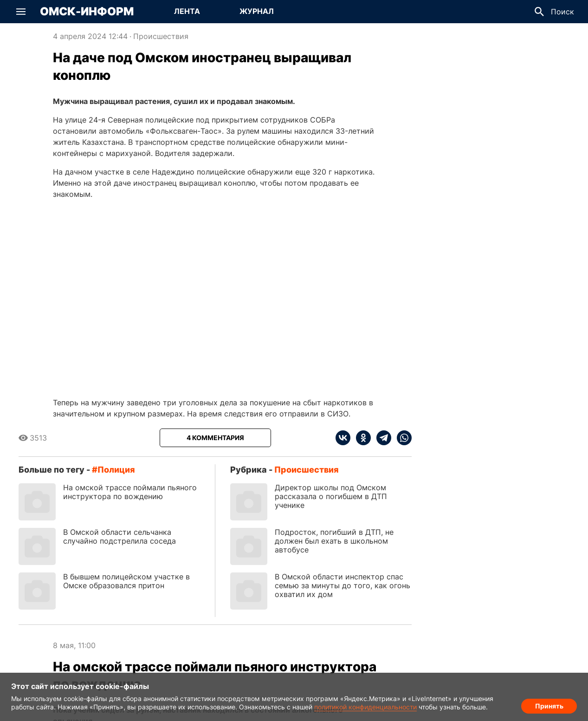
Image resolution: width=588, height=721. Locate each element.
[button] (21, 12)
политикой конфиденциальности (365, 707)
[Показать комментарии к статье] (215, 438)
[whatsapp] (401, 438)
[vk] (343, 438)
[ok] (361, 438)
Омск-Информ (87, 12)
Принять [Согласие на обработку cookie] (549, 705)
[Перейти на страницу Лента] (187, 12)
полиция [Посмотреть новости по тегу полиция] (116, 470)
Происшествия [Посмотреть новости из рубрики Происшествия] (161, 36)
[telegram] (381, 438)
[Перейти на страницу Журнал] (257, 12)
